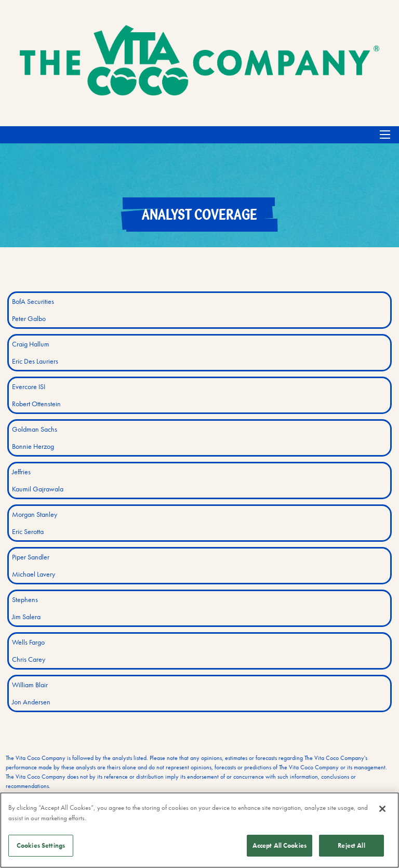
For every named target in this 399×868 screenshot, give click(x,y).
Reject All (351, 845)
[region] (199, 830)
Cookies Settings (41, 845)
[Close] (382, 809)
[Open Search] (385, 135)
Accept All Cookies (280, 845)
